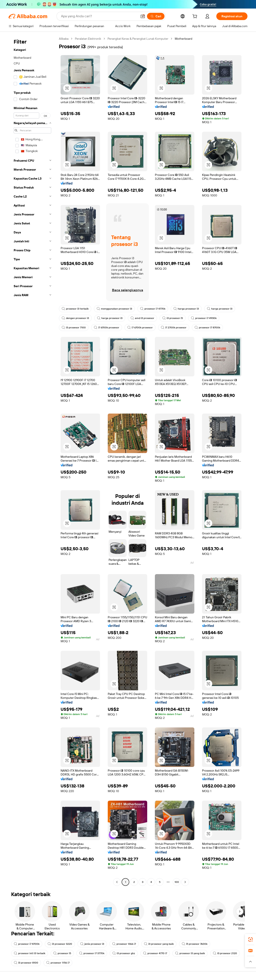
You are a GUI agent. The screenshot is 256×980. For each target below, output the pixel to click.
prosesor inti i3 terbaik (30, 953)
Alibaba (64, 39)
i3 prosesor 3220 (60, 944)
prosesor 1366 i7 (124, 944)
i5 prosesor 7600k (195, 944)
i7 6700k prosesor (107, 328)
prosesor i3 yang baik (190, 953)
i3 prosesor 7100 (74, 328)
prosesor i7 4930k (204, 318)
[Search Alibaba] (99, 16)
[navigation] (32, 461)
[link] (250, 939)
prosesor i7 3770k (92, 953)
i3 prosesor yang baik (159, 944)
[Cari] (156, 16)
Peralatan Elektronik (88, 39)
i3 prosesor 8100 (26, 963)
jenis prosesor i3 (92, 944)
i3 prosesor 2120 (225, 953)
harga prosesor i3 (186, 309)
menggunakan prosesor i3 (114, 309)
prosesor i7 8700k (207, 328)
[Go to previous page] (117, 882)
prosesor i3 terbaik (75, 309)
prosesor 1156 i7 (58, 963)
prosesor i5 (62, 953)
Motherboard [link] (183, 39)
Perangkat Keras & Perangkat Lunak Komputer (138, 39)
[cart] (196, 17)
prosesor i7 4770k (153, 309)
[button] (143, 16)
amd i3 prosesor (142, 318)
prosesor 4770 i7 (155, 953)
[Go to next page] (185, 882)
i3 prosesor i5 (173, 318)
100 (177, 882)
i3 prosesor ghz (124, 953)
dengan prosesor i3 (75, 318)
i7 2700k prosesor (174, 328)
